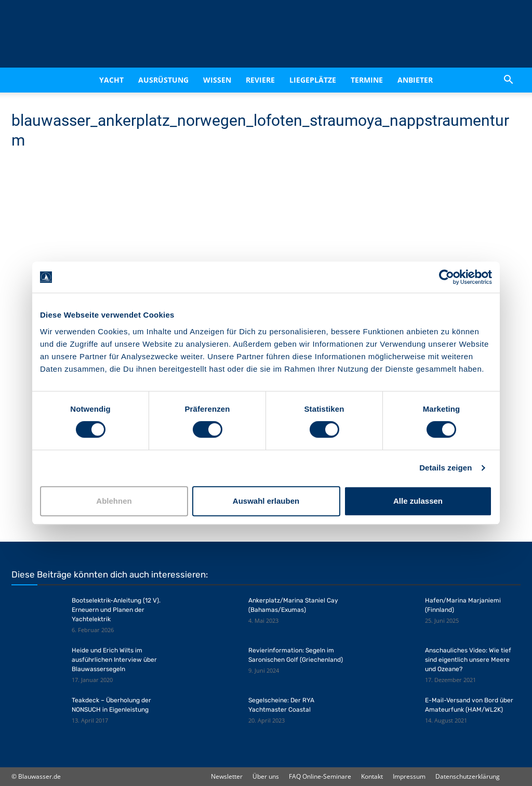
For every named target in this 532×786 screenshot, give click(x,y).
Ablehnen (114, 501)
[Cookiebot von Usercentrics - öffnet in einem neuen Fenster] (447, 277)
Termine (367, 80)
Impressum (409, 776)
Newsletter (227, 776)
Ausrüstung (163, 80)
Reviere (260, 80)
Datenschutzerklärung (468, 776)
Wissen (217, 80)
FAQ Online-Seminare (320, 776)
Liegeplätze (313, 80)
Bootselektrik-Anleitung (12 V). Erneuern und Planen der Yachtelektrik (116, 610)
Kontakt (372, 776)
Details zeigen (445, 468)
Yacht (111, 80)
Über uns (266, 776)
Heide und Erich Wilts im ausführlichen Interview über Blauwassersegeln (114, 660)
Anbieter (415, 80)
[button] (508, 80)
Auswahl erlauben (266, 501)
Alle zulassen (418, 501)
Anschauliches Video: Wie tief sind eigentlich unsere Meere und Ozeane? (468, 660)
